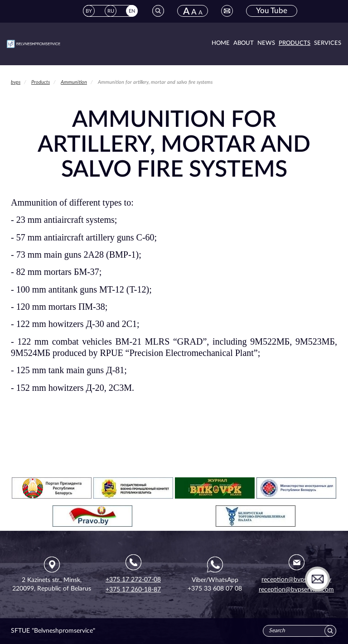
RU (111, 11)
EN (132, 11)
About (244, 43)
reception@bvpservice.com (296, 590)
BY (89, 11)
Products (295, 43)
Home (221, 43)
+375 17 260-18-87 (133, 590)
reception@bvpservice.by (296, 580)
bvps (16, 82)
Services (328, 43)
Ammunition (74, 82)
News (266, 43)
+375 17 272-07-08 (133, 580)
